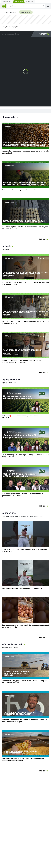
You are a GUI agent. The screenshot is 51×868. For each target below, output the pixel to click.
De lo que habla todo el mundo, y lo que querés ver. (22, 516)
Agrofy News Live (26, 12)
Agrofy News (6, 27)
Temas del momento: (9, 12)
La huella (5, 249)
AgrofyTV (15, 27)
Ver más (44, 239)
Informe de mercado (10, 648)
